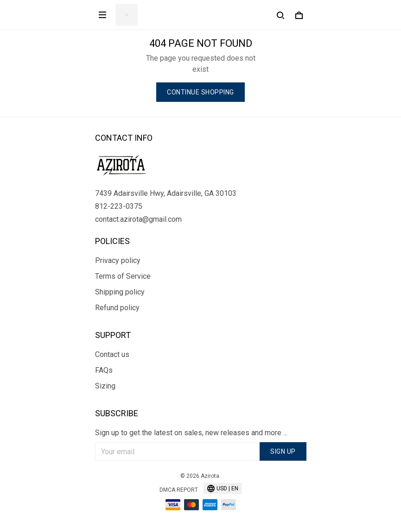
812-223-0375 (119, 206)
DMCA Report (179, 490)
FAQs (104, 370)
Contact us (112, 354)
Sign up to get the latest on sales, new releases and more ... (191, 433)
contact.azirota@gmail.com (138, 219)
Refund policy (117, 308)
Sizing (105, 386)
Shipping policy (120, 292)
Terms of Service (123, 276)
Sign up (283, 451)
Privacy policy (118, 260)
